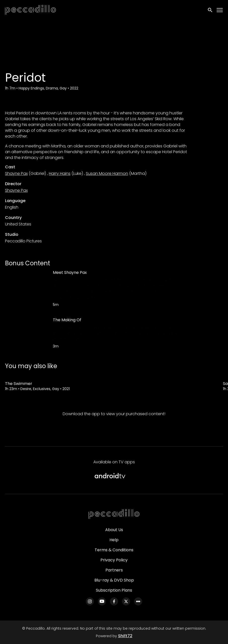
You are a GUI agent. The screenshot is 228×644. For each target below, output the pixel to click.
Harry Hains (60, 173)
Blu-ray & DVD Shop (114, 580)
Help (114, 540)
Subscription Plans (114, 590)
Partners (114, 570)
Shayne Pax (16, 173)
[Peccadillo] (114, 514)
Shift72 (125, 636)
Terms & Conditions (114, 550)
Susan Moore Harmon (107, 173)
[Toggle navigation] (220, 10)
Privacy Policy (114, 560)
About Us (114, 530)
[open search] (210, 10)
